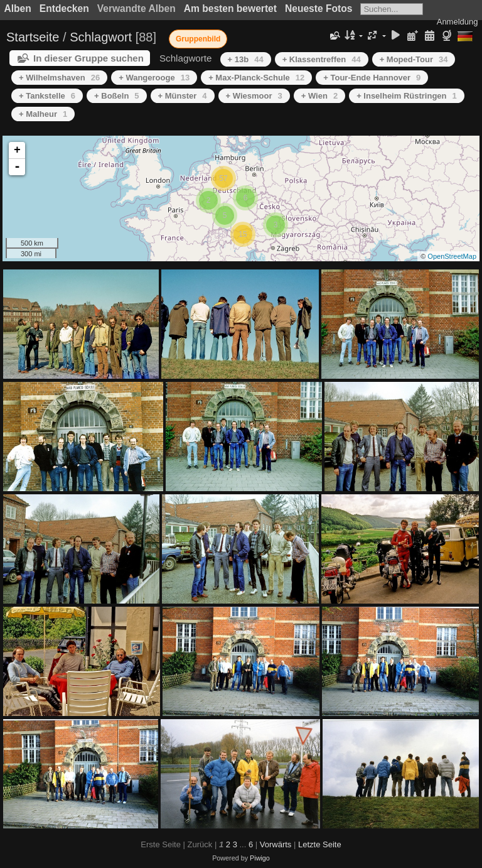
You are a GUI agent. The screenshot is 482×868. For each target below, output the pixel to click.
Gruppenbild (198, 39)
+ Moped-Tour (414, 59)
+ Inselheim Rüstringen (407, 96)
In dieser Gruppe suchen (88, 58)
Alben (18, 8)
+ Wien (319, 96)
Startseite (33, 37)
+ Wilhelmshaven (59, 78)
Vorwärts (276, 844)
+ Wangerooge (154, 78)
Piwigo (260, 858)
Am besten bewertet (230, 8)
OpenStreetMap (452, 256)
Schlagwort (101, 37)
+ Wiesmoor (254, 96)
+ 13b (246, 59)
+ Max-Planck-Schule (256, 78)
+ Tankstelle (47, 96)
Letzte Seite (320, 844)
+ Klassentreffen (322, 59)
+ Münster (183, 96)
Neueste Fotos (319, 8)
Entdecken (64, 8)
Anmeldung (458, 22)
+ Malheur (43, 114)
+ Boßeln (117, 96)
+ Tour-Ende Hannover (372, 78)
